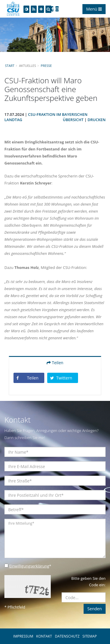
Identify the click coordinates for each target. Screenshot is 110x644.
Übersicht (73, 120)
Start (10, 66)
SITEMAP (90, 636)
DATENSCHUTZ (67, 636)
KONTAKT (44, 636)
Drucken (97, 120)
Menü (94, 9)
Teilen (55, 363)
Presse (46, 66)
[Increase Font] (41, 9)
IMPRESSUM (23, 636)
